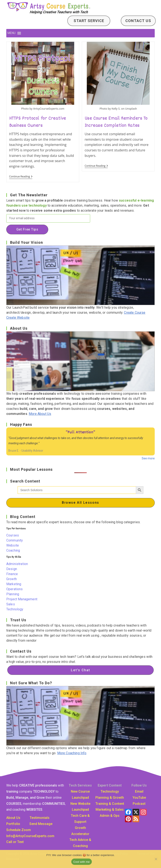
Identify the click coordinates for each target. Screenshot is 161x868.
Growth (12, 579)
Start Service (89, 21)
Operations (15, 589)
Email (139, 791)
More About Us (40, 414)
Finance (12, 574)
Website (13, 545)
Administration (17, 564)
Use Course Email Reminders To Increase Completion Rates (116, 122)
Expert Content (110, 785)
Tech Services (80, 785)
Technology (15, 609)
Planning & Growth (110, 798)
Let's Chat (80, 670)
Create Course (135, 313)
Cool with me (82, 862)
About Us (13, 818)
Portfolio (13, 824)
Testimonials (40, 818)
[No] (156, 859)
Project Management (22, 599)
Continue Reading (21, 177)
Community (15, 540)
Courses (13, 535)
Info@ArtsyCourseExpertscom (30, 836)
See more (148, 458)
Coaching (13, 550)
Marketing (14, 584)
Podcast (139, 804)
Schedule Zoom (19, 830)
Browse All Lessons (80, 503)
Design (12, 569)
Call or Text (15, 842)
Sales (11, 604)
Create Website (18, 318)
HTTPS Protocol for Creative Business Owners (38, 122)
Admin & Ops (110, 816)
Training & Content (110, 804)
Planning (13, 594)
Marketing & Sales (110, 810)
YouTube (139, 798)
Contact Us (138, 21)
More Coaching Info (72, 753)
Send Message (41, 824)
